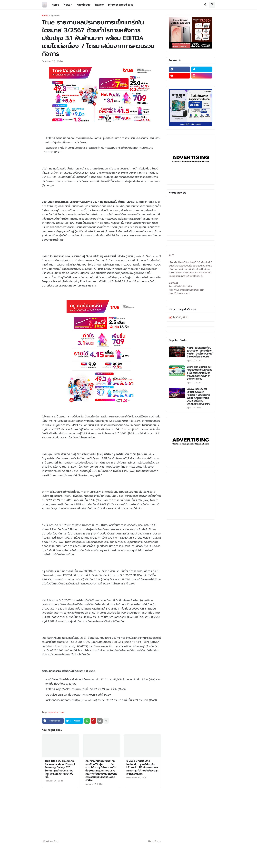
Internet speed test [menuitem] (120, 5)
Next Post (154, 842)
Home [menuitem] (55, 5)
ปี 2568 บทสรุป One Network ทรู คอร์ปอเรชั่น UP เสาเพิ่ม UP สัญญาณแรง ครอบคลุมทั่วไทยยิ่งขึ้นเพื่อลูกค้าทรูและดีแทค (142, 768)
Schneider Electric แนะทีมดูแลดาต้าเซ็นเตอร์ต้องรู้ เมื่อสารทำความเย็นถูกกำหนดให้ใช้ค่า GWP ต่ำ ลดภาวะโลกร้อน (200, 373)
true (62, 712)
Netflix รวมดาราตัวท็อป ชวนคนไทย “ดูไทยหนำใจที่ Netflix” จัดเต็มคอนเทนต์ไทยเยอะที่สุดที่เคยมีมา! (200, 352)
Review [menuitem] (99, 5)
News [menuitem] (67, 5)
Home (45, 16)
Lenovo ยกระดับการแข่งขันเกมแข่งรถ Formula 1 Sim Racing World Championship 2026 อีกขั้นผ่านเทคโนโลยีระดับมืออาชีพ (198, 397)
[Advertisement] (121, 813)
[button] (205, 5)
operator (55, 16)
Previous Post (51, 842)
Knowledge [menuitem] (84, 5)
